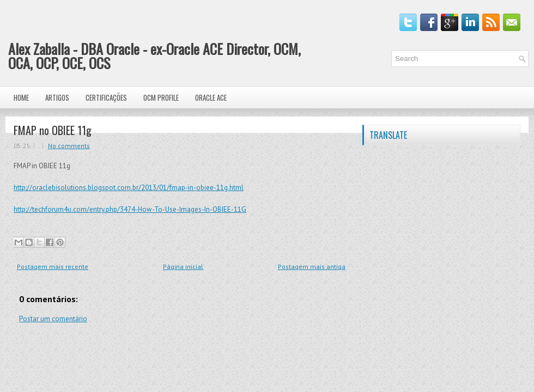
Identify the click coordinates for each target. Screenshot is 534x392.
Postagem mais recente (53, 267)
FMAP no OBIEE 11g (53, 130)
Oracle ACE (211, 97)
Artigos (57, 97)
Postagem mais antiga (312, 267)
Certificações (106, 97)
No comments (69, 146)
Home (21, 97)
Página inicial (183, 267)
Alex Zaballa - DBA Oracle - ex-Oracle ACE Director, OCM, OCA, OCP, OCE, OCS (154, 56)
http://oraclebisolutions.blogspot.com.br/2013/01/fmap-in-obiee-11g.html (129, 188)
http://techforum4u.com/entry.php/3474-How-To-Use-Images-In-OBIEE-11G (130, 209)
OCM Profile (161, 97)
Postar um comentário (53, 319)
